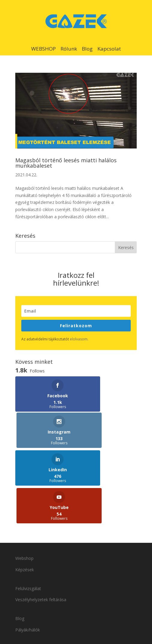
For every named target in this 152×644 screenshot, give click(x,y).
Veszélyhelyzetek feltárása (41, 526)
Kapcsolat (109, 49)
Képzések (25, 496)
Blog (87, 49)
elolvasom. (79, 339)
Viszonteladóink (30, 574)
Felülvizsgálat (28, 514)
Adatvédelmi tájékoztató (85, 610)
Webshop (24, 484)
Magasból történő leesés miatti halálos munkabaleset (66, 163)
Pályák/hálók (28, 556)
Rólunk (69, 49)
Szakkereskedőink (32, 585)
